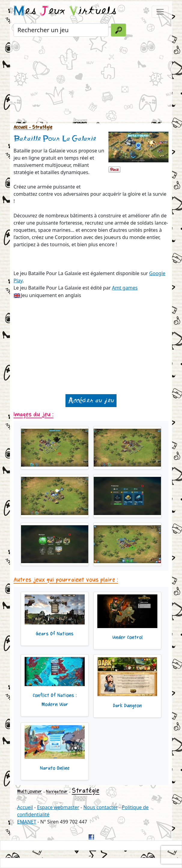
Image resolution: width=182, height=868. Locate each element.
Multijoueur (30, 791)
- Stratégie (40, 127)
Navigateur (57, 791)
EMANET (27, 822)
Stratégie (86, 791)
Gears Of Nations (55, 634)
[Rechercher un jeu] (61, 30)
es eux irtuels (65, 11)
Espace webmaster (58, 807)
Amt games (125, 288)
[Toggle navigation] (160, 12)
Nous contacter (100, 807)
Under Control (127, 637)
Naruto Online (55, 768)
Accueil (20, 127)
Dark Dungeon (127, 706)
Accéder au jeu (91, 401)
